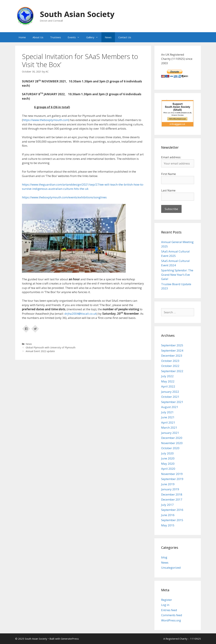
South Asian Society (77, 14)
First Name (168, 174)
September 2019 (172, 479)
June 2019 (168, 484)
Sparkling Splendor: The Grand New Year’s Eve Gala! (177, 275)
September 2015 (172, 520)
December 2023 (172, 356)
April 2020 (168, 469)
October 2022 (170, 366)
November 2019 (172, 474)
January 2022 (170, 392)
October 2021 (170, 397)
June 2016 (168, 515)
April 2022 (168, 386)
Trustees (56, 37)
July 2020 (167, 453)
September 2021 (172, 402)
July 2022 (167, 376)
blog (164, 557)
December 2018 (172, 494)
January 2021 (170, 433)
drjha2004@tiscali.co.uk (81, 314)
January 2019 (170, 489)
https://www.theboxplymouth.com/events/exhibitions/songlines (64, 197)
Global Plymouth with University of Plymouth (51, 347)
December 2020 (172, 438)
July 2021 (167, 412)
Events (75, 37)
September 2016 (172, 510)
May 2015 (168, 525)
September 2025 (172, 345)
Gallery (94, 37)
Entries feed (169, 610)
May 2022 (168, 381)
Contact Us (125, 37)
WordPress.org (171, 620)
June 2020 (168, 458)
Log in (165, 605)
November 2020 (172, 443)
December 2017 (172, 499)
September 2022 (172, 371)
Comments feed (172, 615)
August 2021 (170, 407)
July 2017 (167, 505)
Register (167, 600)
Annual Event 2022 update (40, 351)
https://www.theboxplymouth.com (46, 120)
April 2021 (168, 422)
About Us (38, 37)
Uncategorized (171, 568)
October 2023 (170, 361)
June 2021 (168, 417)
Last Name (168, 190)
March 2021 (169, 428)
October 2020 (170, 448)
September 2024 (172, 350)
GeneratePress (70, 639)
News (108, 37)
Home (22, 37)
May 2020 (168, 464)
